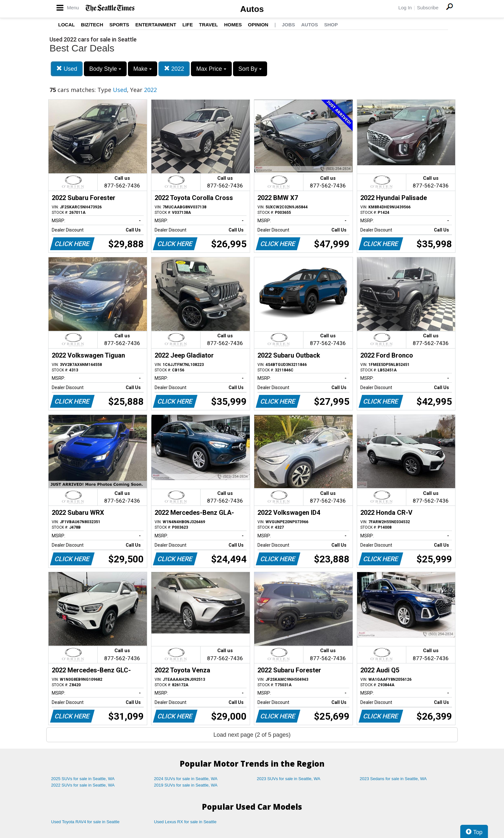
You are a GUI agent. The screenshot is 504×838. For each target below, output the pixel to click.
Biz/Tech (92, 25)
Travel (208, 25)
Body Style (105, 69)
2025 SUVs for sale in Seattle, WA (83, 779)
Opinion (258, 25)
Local (67, 25)
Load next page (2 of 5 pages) (252, 735)
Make (143, 69)
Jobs (288, 25)
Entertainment (156, 25)
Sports (119, 25)
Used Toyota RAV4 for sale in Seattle (85, 822)
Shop (331, 25)
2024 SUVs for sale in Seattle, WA (186, 779)
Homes (233, 25)
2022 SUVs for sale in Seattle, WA (83, 785)
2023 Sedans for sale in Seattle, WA (393, 779)
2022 (174, 69)
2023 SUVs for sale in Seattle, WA (289, 779)
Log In (405, 8)
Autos (252, 9)
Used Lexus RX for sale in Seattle (185, 822)
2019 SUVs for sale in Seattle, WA (186, 785)
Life (188, 25)
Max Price (211, 69)
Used (67, 69)
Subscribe (428, 8)
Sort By (250, 69)
